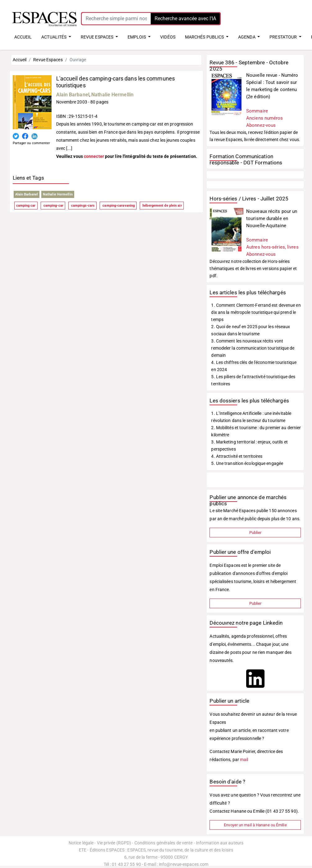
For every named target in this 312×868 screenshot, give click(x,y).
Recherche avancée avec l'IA (185, 18)
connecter (94, 156)
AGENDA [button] (247, 37)
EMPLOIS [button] (137, 37)
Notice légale (81, 843)
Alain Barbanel (73, 95)
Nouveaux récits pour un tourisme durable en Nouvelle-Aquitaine (272, 218)
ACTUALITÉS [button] (54, 37)
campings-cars (82, 206)
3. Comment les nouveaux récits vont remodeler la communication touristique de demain (253, 348)
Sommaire (257, 111)
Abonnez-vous (261, 125)
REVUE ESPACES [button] (97, 37)
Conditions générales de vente (164, 843)
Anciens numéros (265, 118)
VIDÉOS (168, 37)
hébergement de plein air (162, 206)
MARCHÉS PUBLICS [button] (205, 37)
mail (244, 760)
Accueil (20, 60)
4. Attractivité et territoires (237, 456)
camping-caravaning (118, 206)
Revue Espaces (48, 60)
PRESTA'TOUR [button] (284, 37)
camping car (26, 206)
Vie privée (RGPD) (114, 843)
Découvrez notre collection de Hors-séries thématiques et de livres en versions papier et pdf (253, 269)
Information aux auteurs (220, 843)
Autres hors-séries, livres (272, 247)
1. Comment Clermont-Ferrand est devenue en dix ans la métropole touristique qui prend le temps (256, 312)
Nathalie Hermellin (112, 95)
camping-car (53, 206)
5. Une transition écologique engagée (247, 463)
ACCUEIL (23, 37)
